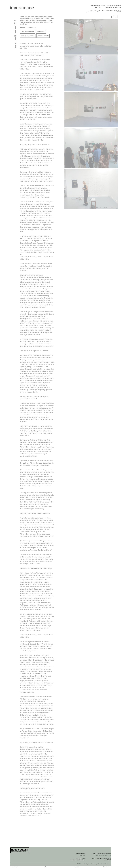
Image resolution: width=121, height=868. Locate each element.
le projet (8, 17)
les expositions (6, 23)
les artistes (7, 26)
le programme (6, 20)
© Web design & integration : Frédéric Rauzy (101, 864)
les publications (5, 29)
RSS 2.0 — (80, 864)
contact (8, 38)
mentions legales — (87, 864)
